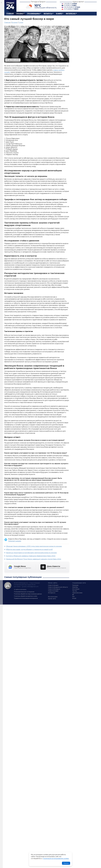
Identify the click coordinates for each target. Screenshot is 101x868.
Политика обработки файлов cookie (26, 596)
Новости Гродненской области (58, 587)
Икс (74, 596)
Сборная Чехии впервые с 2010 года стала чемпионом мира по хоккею (34, 546)
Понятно (66, 863)
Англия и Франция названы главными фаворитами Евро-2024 (31, 556)
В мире (59, 14)
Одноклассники (77, 593)
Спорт (21, 22)
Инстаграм (76, 589)
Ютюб (74, 598)
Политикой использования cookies (56, 858)
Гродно (20, 14)
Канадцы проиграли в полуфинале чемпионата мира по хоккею (31, 553)
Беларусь (48, 14)
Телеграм (75, 585)
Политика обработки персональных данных (28, 594)
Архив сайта (52, 599)
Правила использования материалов (26, 598)
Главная (10, 14)
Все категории (53, 597)
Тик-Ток (75, 591)
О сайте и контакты (20, 589)
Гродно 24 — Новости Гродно (8, 586)
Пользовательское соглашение (24, 592)
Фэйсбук (75, 587)
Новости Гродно (53, 585)
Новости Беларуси (54, 589)
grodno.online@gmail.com (30, 587)
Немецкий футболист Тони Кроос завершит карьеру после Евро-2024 (34, 559)
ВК (73, 595)
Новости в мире (53, 591)
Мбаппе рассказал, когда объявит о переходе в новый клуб (29, 549)
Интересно (71, 14)
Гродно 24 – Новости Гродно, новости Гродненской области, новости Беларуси (10, 6)
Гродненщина (33, 14)
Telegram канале (15, 541)
